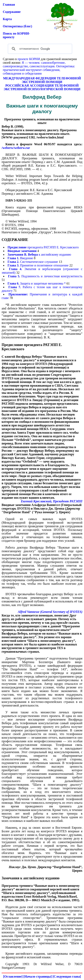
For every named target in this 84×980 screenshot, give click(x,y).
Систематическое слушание (33, 262)
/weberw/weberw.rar (16, 148)
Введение (20, 258)
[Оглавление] (13, 976)
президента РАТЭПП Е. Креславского (43, 247)
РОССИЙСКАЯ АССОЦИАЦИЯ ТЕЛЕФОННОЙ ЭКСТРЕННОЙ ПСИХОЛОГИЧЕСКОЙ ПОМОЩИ (42, 87)
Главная (9, 5)
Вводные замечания (22, 251)
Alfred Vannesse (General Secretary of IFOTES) (50, 612)
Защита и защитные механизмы (36, 283)
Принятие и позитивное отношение (38, 265)
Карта (7, 19)
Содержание (12, 12)
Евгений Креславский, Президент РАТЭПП (52, 501)
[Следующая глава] (67, 976)
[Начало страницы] (38, 976)
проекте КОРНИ (29, 59)
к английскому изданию (39, 254)
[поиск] (39, 49)
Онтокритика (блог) (17, 26)
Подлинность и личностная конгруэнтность (45, 276)
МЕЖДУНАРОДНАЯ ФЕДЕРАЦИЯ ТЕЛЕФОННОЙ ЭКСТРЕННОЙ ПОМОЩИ (42, 80)
